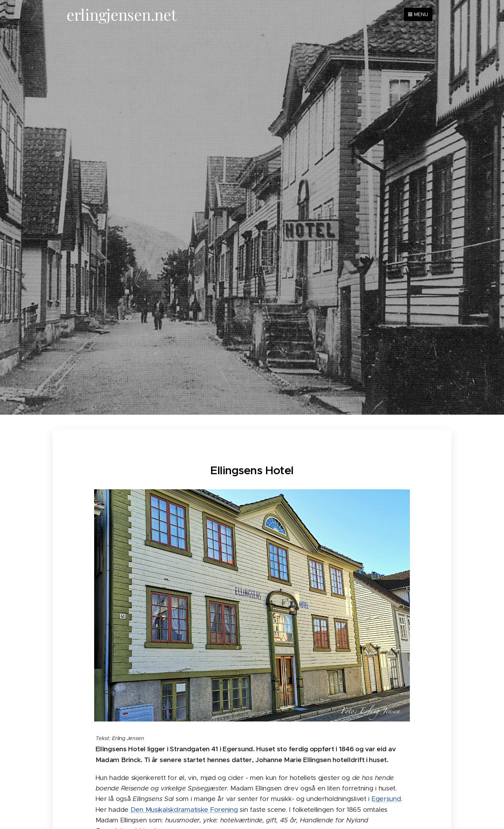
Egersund (386, 799)
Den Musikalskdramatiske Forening (184, 810)
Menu (418, 14)
